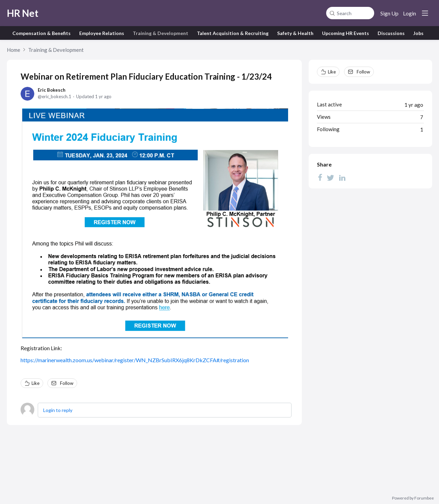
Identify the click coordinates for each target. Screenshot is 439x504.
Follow (67, 383)
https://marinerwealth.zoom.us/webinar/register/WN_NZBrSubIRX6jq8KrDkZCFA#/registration (135, 360)
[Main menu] (425, 13)
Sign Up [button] (389, 13)
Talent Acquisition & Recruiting (233, 33)
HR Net (23, 13)
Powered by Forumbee (413, 498)
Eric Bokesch (52, 90)
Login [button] (410, 13)
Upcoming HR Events (346, 33)
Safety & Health (295, 33)
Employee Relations (102, 33)
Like (35, 383)
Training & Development (161, 33)
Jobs (418, 33)
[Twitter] (331, 177)
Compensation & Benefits (41, 33)
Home (14, 50)
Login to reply (58, 410)
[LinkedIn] (342, 177)
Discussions (391, 33)
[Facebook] (320, 177)
